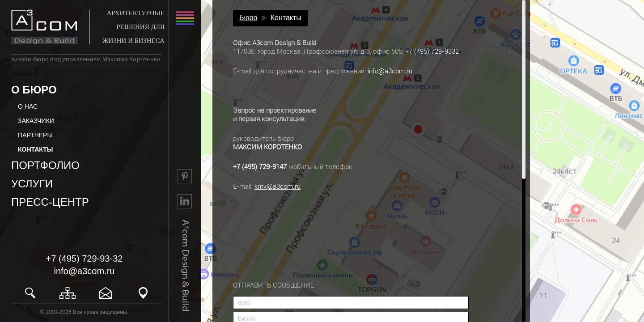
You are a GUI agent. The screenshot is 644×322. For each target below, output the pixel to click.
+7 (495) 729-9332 (432, 51)
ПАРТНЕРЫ (35, 135)
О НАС (28, 106)
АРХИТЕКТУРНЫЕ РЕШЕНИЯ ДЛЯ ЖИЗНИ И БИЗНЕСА (133, 27)
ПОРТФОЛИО (45, 165)
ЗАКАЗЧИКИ (36, 121)
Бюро (248, 18)
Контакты (286, 18)
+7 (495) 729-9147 (260, 166)
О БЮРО (34, 90)
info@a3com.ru (85, 271)
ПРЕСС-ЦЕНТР (50, 202)
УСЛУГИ (32, 184)
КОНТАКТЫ (35, 149)
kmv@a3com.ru (278, 186)
